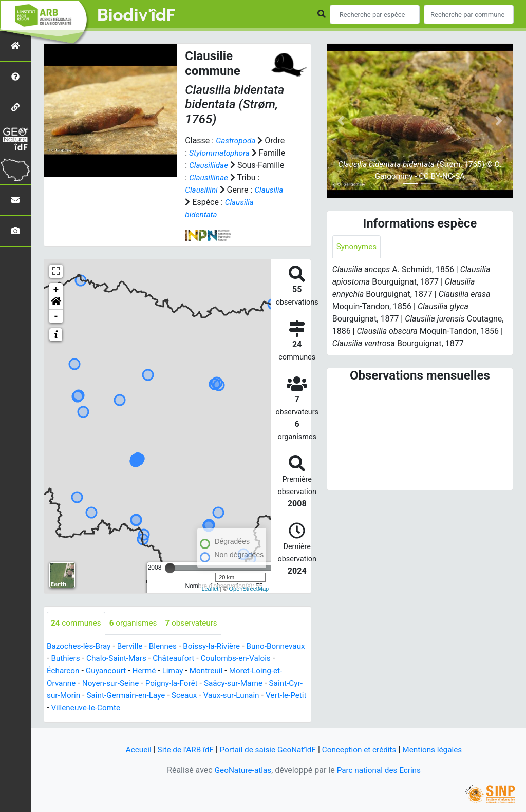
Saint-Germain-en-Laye (164, 696)
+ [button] (56, 290)
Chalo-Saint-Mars (161, 659)
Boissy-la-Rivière (218, 646)
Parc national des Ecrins (380, 770)
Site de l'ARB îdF (181, 750)
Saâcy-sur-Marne (273, 683)
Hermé (177, 671)
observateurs (197, 623)
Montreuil (241, 671)
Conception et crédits (362, 750)
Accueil (132, 750)
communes (77, 623)
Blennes (168, 646)
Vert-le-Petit (68, 708)
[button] (56, 303)
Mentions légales (438, 750)
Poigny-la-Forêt (209, 683)
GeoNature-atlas (241, 770)
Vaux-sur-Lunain (274, 696)
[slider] (170, 568)
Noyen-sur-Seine (145, 683)
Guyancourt (137, 671)
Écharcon (92, 671)
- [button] (56, 316)
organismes (136, 623)
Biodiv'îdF (137, 15)
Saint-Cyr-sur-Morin (82, 696)
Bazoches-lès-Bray (80, 646)
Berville (134, 646)
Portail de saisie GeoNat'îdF (267, 750)
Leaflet (210, 589)
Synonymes (358, 247)
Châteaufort (221, 659)
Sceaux (225, 696)
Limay (207, 671)
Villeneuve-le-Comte (132, 708)
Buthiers (109, 659)
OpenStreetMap (249, 589)
